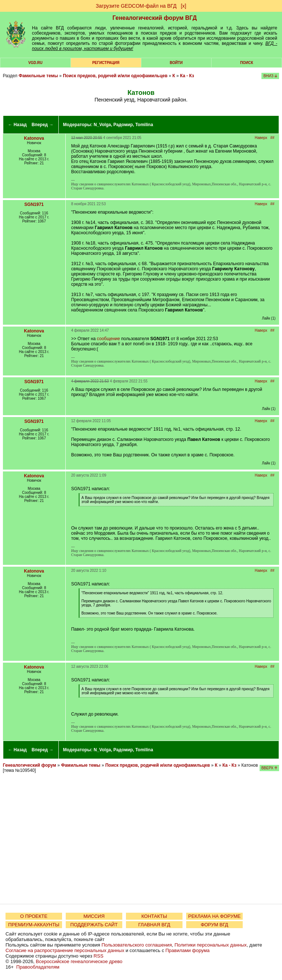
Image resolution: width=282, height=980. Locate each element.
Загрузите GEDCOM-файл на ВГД (136, 6)
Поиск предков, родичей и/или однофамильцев (115, 76)
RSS (99, 956)
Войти (176, 63)
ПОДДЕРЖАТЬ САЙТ (94, 925)
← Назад (17, 125)
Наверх (261, 138)
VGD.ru (35, 63)
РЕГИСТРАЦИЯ (106, 63)
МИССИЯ (94, 916)
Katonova (34, 138)
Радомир (123, 125)
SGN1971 (34, 204)
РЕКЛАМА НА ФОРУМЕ (214, 916)
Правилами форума (188, 950)
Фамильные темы (38, 76)
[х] (183, 6)
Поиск (247, 63)
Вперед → (43, 125)
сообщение (109, 339)
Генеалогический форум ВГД (155, 18)
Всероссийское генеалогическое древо (79, 961)
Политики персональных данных (211, 945)
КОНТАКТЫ (154, 916)
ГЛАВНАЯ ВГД (154, 925)
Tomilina (144, 125)
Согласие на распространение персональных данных (65, 950)
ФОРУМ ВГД (215, 925)
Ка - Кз (187, 76)
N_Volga (102, 125)
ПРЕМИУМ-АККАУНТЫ (34, 925)
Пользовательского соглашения (137, 945)
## (272, 138)
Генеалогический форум (30, 765)
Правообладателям (38, 967)
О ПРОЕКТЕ (34, 916)
